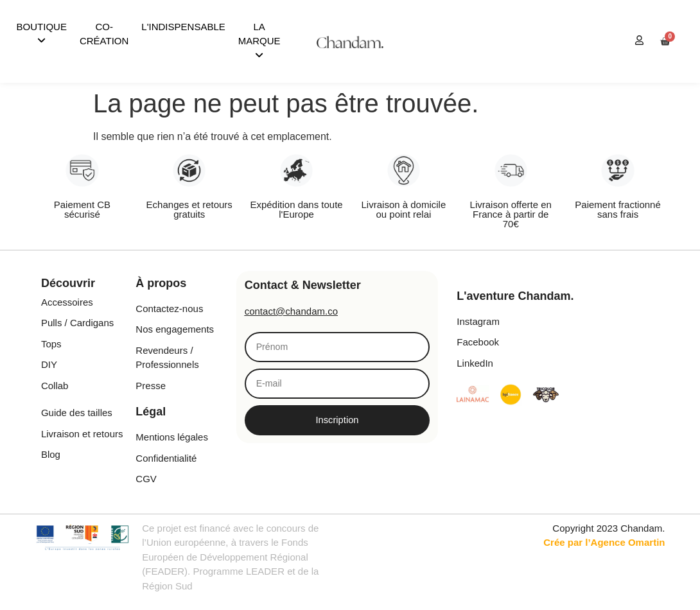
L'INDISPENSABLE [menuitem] (183, 27)
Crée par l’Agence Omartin (604, 542)
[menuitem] (42, 34)
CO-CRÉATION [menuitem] (104, 34)
